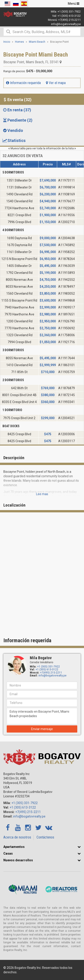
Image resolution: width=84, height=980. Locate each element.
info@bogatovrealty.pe (66, 24)
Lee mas (42, 494)
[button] (79, 847)
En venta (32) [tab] (17, 100)
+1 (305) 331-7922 (69, 12)
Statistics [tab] (14, 140)
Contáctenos (45, 837)
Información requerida (23, 83)
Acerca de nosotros (17, 837)
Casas (8, 853)
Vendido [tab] (13, 130)
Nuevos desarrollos (18, 860)
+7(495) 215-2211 (69, 20)
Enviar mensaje (42, 729)
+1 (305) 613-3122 (69, 16)
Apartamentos (14, 847)
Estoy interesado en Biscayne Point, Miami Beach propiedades (42, 716)
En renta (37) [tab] (17, 110)
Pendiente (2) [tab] (17, 120)
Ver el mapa (56, 83)
